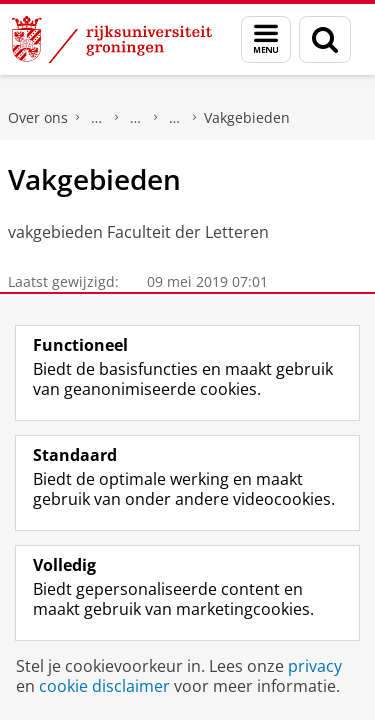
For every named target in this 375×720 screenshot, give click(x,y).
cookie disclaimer (104, 686)
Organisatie (175, 118)
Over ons (38, 117)
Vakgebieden (247, 117)
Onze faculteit (136, 118)
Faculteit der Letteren (97, 118)
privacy (315, 666)
